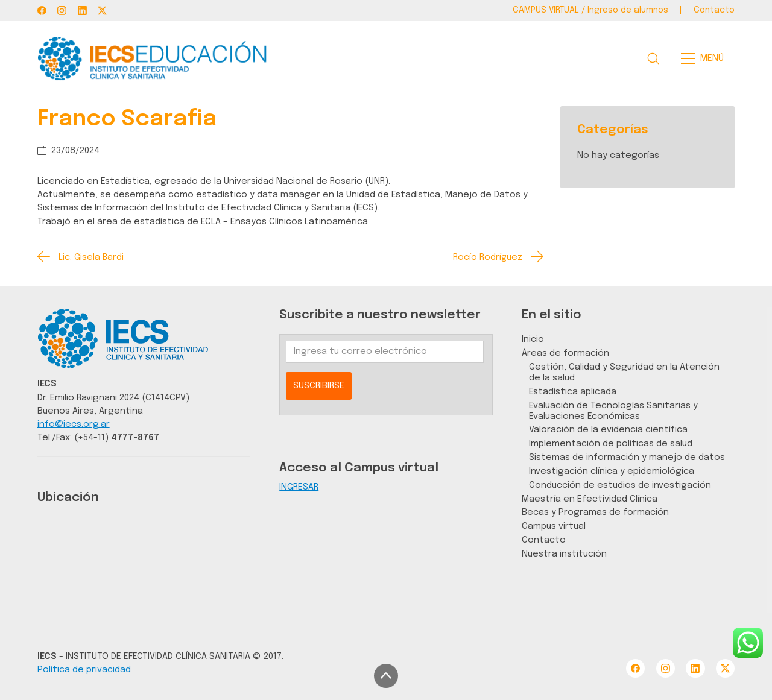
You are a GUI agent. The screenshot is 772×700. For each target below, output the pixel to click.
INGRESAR (299, 487)
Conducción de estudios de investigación (620, 485)
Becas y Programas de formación (595, 512)
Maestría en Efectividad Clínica (590, 499)
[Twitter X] (102, 11)
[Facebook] (42, 11)
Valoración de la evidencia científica (608, 430)
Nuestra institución (564, 554)
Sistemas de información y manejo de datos (627, 457)
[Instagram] (62, 11)
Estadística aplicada (573, 392)
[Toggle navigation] (706, 58)
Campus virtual (554, 526)
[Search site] (653, 58)
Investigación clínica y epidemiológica (612, 471)
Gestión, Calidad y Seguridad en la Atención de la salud (624, 372)
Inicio (533, 339)
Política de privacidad (84, 670)
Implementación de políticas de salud (611, 443)
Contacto (544, 540)
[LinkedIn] (82, 11)
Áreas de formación (565, 353)
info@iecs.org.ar (74, 424)
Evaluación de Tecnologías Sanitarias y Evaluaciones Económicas (613, 411)
